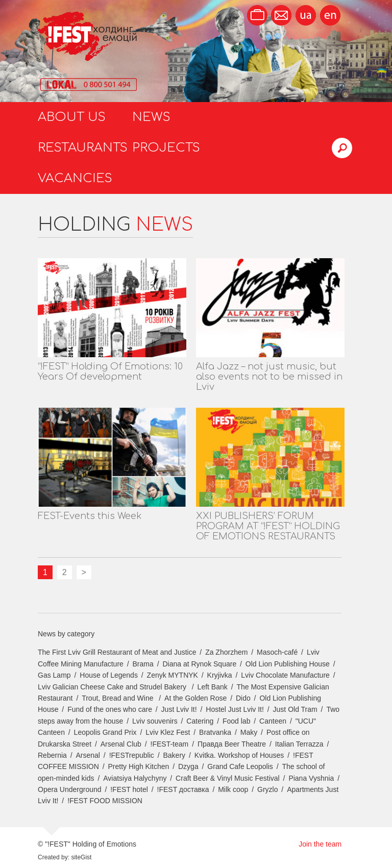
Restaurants (83, 148)
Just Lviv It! (179, 709)
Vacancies (75, 178)
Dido (243, 698)
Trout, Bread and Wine (118, 698)
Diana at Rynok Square (199, 664)
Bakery (175, 755)
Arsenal (88, 755)
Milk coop (233, 789)
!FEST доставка (183, 789)
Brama (143, 664)
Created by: (54, 857)
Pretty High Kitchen (138, 766)
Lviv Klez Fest (168, 732)
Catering (200, 721)
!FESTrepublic (132, 755)
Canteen (273, 721)
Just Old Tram (295, 709)
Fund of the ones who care (110, 709)
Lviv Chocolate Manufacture (285, 675)
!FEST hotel (129, 789)
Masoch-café (277, 652)
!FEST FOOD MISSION (105, 801)
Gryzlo (267, 789)
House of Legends (109, 675)
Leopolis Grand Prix (105, 732)
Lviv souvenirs (155, 721)
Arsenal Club (121, 744)
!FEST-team (170, 744)
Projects (166, 148)
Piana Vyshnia (311, 778)
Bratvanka (215, 732)
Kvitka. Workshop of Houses (239, 755)
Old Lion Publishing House (288, 664)
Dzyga (188, 766)
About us (72, 117)
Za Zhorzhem (226, 652)
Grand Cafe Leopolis (240, 766)
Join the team (320, 844)
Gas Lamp (54, 675)
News (151, 117)
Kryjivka (220, 675)
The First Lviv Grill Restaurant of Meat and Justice (117, 652)
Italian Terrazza (299, 744)
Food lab (236, 721)
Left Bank (213, 687)
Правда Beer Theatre (232, 744)
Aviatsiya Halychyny (135, 778)
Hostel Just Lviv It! (235, 709)
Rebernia (52, 755)
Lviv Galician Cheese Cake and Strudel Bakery (113, 687)
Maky (249, 732)
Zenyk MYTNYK (173, 675)
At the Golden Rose (195, 698)
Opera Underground (70, 789)
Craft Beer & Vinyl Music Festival (228, 778)
